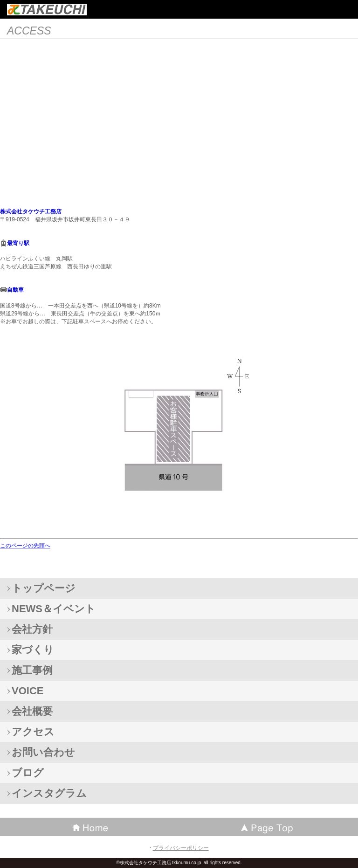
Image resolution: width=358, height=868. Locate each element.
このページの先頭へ (25, 546)
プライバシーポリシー (181, 848)
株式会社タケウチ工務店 (47, 10)
